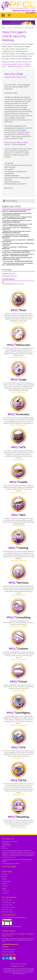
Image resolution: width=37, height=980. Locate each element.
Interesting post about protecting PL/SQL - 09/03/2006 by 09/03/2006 (17, 214)
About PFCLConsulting (18, 626)
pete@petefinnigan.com (9, 857)
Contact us (5, 893)
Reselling (18, 817)
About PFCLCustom (18, 659)
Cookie (18, 482)
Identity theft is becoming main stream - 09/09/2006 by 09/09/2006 (17, 232)
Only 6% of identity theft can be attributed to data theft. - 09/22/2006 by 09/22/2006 (18, 255)
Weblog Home (8, 273)
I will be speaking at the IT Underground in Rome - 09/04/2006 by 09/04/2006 (17, 218)
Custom (18, 649)
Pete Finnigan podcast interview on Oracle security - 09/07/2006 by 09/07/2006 (17, 225)
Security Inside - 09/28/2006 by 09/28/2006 (18, 261)
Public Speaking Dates (8, 949)
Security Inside (14, 74)
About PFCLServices (19, 595)
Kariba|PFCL (22, 966)
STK (18, 748)
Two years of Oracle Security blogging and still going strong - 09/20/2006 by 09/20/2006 (18, 251)
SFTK (19, 780)
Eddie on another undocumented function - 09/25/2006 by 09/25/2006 (18, 258)
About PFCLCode (19, 392)
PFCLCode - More (7, 905)
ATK (18, 447)
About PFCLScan (18, 323)
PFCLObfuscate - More (8, 903)
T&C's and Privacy (16, 964)
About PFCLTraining (18, 560)
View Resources (6, 881)
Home (4, 28)
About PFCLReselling (18, 828)
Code (19, 380)
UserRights (18, 713)
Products (5, 874)
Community (6, 891)
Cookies (4, 888)
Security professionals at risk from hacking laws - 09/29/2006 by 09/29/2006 (17, 264)
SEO (18, 515)
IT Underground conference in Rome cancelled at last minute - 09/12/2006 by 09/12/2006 (15, 236)
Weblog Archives (9, 276)
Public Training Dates (8, 952)
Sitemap (24, 964)
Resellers (4, 884)
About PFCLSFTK (18, 795)
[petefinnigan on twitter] (11, 958)
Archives (10, 28)
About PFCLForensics (18, 425)
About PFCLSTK (19, 758)
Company (5, 886)
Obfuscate (18, 345)
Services (19, 583)
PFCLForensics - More (8, 907)
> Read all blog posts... (10, 944)
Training (18, 548)
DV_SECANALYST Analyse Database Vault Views (18, 935)
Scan (19, 310)
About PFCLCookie (18, 493)
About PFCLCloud (19, 690)
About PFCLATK (18, 460)
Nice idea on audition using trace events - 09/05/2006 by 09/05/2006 (17, 221)
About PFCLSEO (18, 526)
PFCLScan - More (7, 900)
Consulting (19, 617)
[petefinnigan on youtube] (14, 958)
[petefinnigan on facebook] (7, 958)
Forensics (19, 414)
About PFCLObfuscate (19, 357)
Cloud (18, 682)
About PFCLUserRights (18, 725)
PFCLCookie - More (7, 912)
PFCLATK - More (7, 910)
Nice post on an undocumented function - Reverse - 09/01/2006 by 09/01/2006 (17, 211)
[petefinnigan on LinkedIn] (4, 958)
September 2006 (19, 28)
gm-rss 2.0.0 (18, 284)
